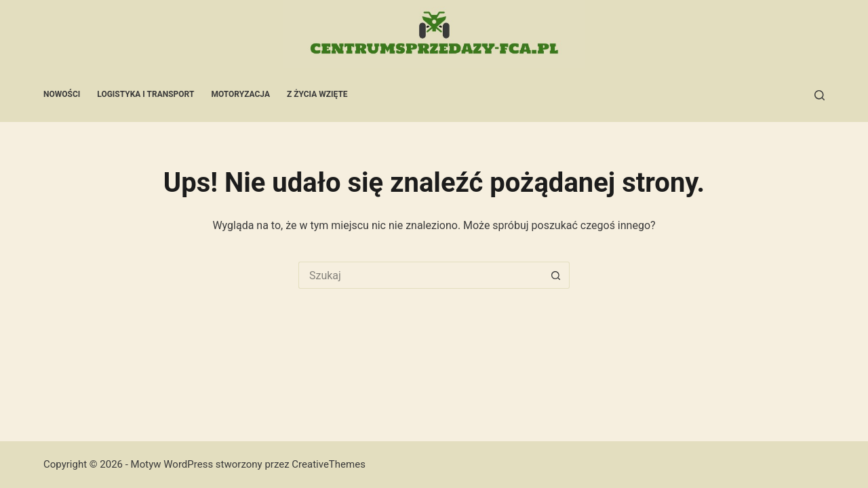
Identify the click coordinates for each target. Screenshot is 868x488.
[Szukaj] (820, 95)
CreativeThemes (329, 464)
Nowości (62, 94)
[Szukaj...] (420, 275)
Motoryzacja (240, 94)
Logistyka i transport (145, 94)
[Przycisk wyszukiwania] (556, 275)
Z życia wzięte (317, 94)
